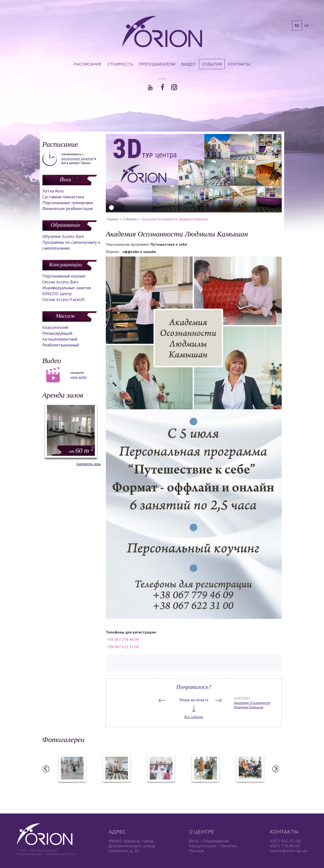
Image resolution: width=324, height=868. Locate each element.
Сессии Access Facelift (64, 299)
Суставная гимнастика (63, 197)
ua (306, 26)
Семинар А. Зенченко (161, 787)
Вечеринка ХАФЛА (205, 787)
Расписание (88, 64)
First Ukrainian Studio (60, 854)
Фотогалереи (63, 740)
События (212, 64)
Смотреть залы (88, 464)
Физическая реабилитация (68, 208)
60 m (81, 451)
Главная (112, 219)
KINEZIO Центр (57, 294)
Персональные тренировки (68, 203)
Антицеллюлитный (60, 339)
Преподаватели (157, 64)
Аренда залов (63, 395)
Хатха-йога (53, 191)
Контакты (239, 64)
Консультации (65, 264)
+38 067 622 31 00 (123, 647)
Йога (65, 179)
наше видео (79, 377)
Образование (65, 225)
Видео (188, 64)
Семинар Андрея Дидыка (250, 787)
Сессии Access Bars (60, 282)
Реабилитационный (61, 345)
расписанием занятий (77, 158)
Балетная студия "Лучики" (72, 787)
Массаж (65, 316)
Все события (194, 717)
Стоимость (120, 64)
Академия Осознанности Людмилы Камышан (252, 705)
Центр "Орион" (116, 787)
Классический (55, 327)
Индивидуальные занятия (67, 288)
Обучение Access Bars (63, 236)
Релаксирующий (57, 333)
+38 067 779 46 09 (123, 639)
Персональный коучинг (64, 276)
